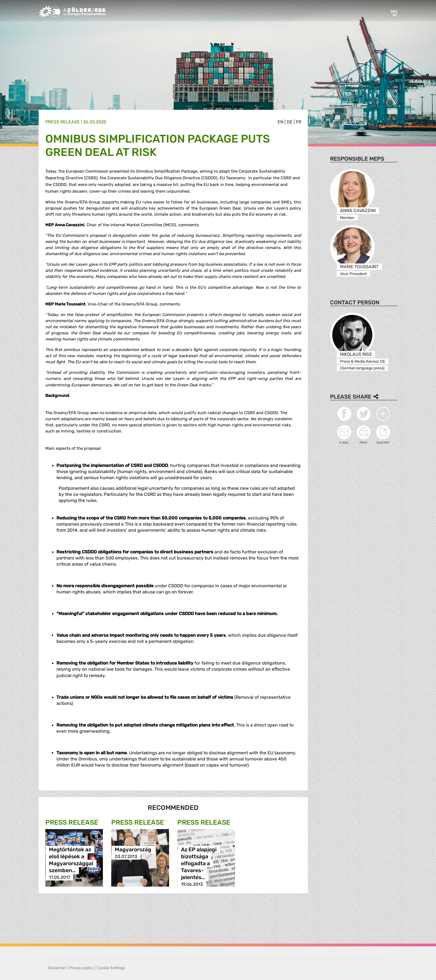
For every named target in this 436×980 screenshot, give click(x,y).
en (280, 122)
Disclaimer (57, 968)
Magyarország (133, 850)
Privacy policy (82, 968)
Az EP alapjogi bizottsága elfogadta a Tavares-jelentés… (199, 863)
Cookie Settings (111, 968)
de (290, 122)
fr (298, 122)
